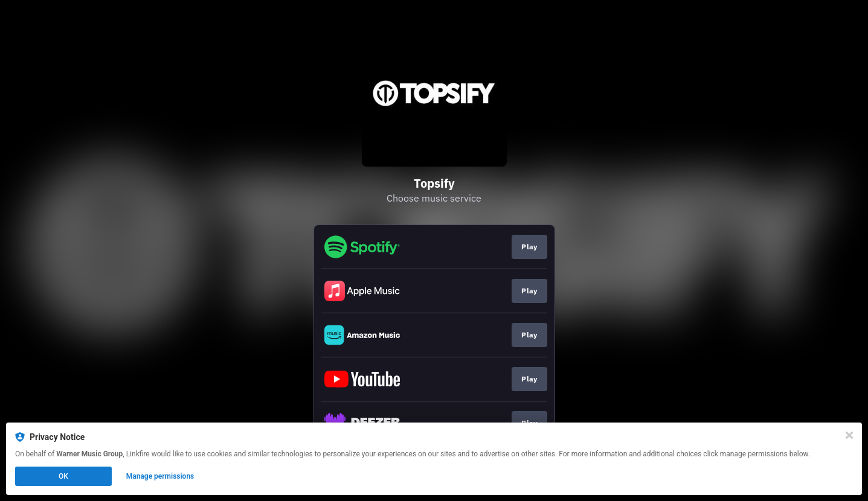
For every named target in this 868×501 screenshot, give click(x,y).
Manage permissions (160, 476)
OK (63, 476)
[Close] (849, 435)
